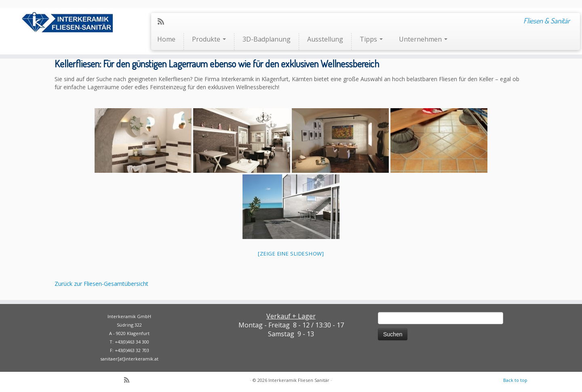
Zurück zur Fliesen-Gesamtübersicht (101, 284)
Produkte (209, 39)
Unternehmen (423, 39)
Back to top (515, 380)
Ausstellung (325, 39)
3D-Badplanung (267, 39)
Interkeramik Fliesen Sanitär (299, 380)
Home (166, 39)
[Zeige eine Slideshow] (291, 254)
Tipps (371, 39)
